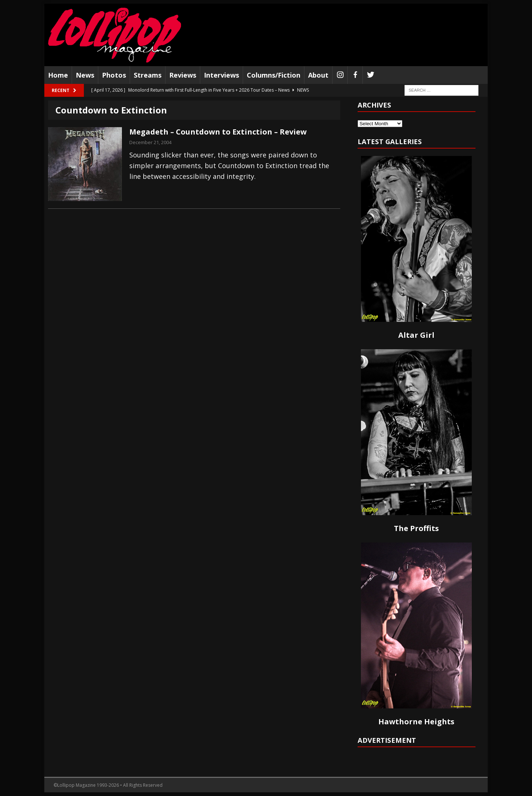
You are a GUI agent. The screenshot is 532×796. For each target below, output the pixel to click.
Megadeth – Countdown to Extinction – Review (218, 132)
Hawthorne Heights (416, 722)
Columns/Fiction (274, 75)
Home (58, 75)
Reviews (183, 75)
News (85, 75)
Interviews (221, 75)
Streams (148, 75)
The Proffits (416, 528)
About (318, 75)
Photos (114, 75)
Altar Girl (416, 335)
